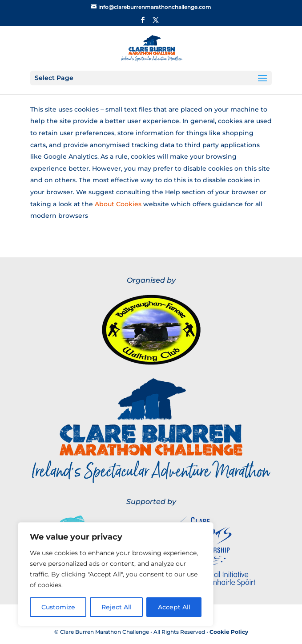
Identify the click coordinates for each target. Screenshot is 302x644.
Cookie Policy (229, 632)
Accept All (174, 607)
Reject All (117, 607)
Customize (58, 607)
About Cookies (118, 204)
